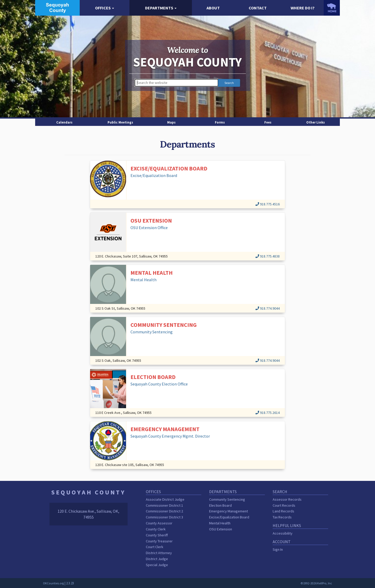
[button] (105, 8)
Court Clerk (155, 547)
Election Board (220, 505)
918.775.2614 (268, 413)
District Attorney (159, 553)
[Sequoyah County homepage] (57, 7)
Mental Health (220, 523)
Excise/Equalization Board (229, 517)
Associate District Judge (165, 499)
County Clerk (156, 529)
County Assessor (159, 523)
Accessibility (283, 533)
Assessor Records (287, 499)
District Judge (157, 559)
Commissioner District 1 (164, 505)
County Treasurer (159, 541)
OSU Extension (221, 529)
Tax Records (282, 517)
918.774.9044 (268, 308)
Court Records (284, 505)
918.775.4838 (268, 256)
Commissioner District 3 (164, 517)
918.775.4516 (268, 204)
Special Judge (157, 565)
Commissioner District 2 (164, 511)
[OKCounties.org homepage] (332, 8)
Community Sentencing (227, 499)
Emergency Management (229, 511)
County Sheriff (157, 535)
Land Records (283, 511)
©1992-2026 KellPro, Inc (316, 583)
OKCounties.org (53, 583)
